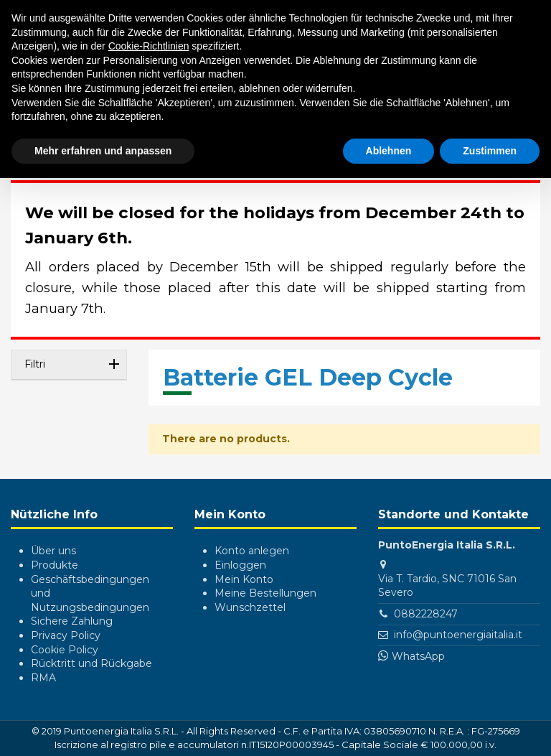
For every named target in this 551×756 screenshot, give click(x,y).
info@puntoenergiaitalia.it (458, 635)
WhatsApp (418, 656)
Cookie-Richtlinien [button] (149, 46)
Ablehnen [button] (389, 151)
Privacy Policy (66, 635)
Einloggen (240, 565)
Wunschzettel (250, 607)
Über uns (53, 551)
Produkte (55, 565)
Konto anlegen (252, 551)
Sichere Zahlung (72, 621)
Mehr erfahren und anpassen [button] (103, 151)
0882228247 (426, 614)
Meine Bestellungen (265, 593)
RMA (43, 678)
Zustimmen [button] (490, 151)
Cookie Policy (65, 650)
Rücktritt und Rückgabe (91, 663)
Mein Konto (244, 579)
